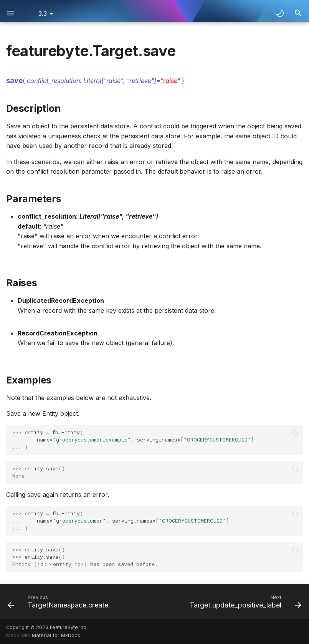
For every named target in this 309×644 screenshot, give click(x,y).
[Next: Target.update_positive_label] (244, 601)
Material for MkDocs (56, 635)
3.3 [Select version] (43, 13)
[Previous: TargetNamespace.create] (59, 601)
